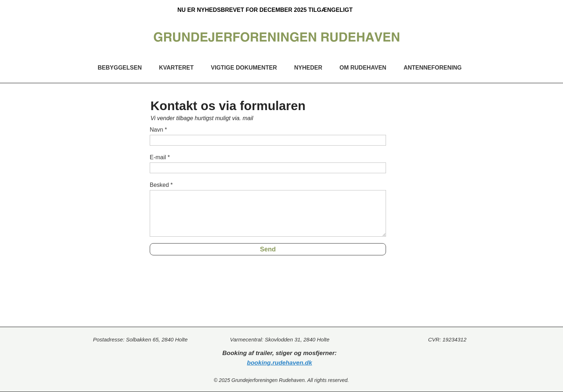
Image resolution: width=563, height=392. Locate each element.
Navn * (158, 130)
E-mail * (160, 157)
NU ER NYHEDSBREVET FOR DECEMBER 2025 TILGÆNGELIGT (265, 10)
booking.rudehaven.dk (280, 363)
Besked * (161, 185)
